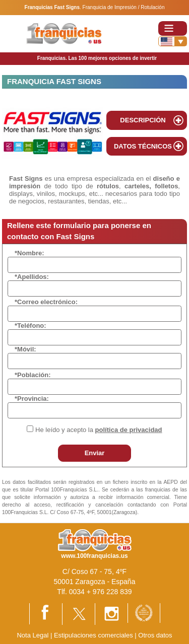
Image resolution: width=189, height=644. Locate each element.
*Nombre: (29, 253)
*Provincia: (32, 399)
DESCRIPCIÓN (143, 120)
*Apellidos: (32, 277)
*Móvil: (25, 349)
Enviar (95, 453)
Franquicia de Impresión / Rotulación (124, 7)
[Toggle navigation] (173, 28)
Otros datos (155, 635)
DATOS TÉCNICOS (143, 146)
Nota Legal (33, 635)
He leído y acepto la (99, 430)
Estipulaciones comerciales (94, 635)
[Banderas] (173, 41)
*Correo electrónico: (46, 302)
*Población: (33, 375)
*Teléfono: (30, 326)
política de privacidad (129, 430)
